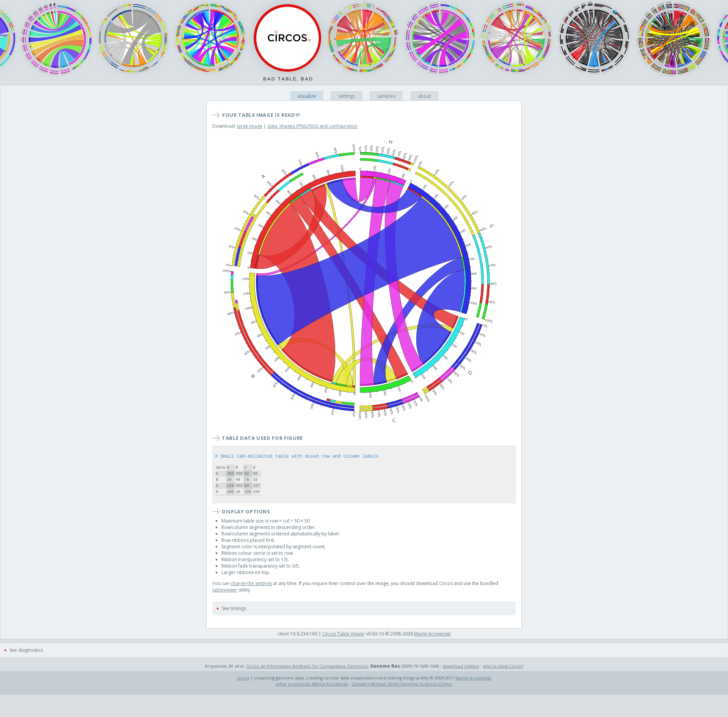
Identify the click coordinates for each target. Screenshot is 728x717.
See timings (234, 619)
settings (347, 96)
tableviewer (225, 600)
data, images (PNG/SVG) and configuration (312, 126)
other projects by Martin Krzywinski (312, 694)
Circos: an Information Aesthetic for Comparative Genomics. (308, 676)
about (424, 96)
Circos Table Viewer (344, 644)
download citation (461, 676)
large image (250, 126)
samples (386, 96)
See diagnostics (26, 660)
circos (243, 688)
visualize (307, 96)
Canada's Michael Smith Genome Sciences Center (402, 694)
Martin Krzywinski (432, 644)
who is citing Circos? (503, 676)
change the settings (251, 594)
